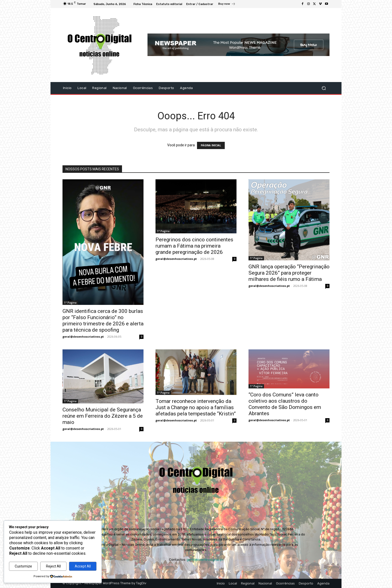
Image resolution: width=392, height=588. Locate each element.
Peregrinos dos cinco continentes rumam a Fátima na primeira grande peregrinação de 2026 (194, 246)
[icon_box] (227, 5)
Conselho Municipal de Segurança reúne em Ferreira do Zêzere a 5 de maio (103, 416)
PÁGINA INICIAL (211, 145)
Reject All (53, 566)
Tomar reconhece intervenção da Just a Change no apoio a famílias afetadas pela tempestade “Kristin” (196, 407)
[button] (324, 88)
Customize (23, 566)
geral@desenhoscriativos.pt (83, 337)
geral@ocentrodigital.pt (205, 560)
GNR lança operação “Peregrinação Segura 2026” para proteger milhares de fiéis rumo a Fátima (289, 273)
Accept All (83, 566)
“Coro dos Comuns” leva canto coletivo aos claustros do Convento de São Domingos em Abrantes (285, 404)
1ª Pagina (70, 303)
